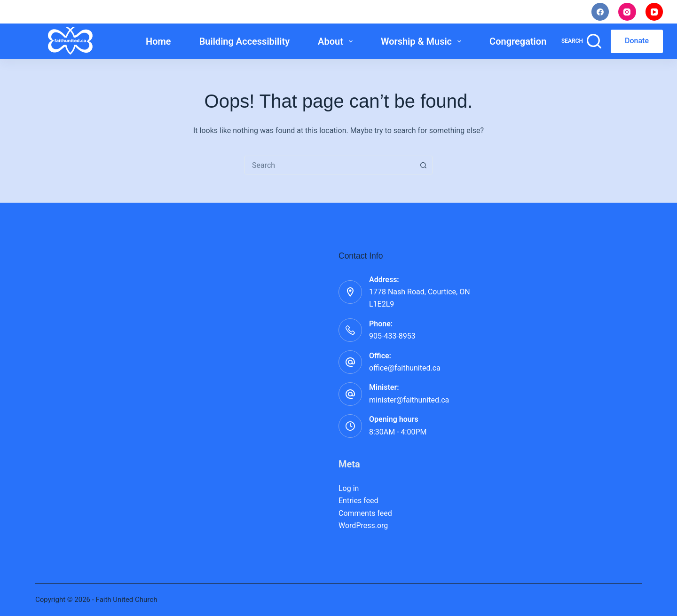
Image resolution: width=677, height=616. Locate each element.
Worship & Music (423, 41)
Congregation (524, 41)
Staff (510, 12)
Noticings (460, 12)
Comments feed (365, 513)
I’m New (406, 12)
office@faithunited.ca (405, 368)
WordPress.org (363, 525)
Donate (637, 41)
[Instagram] (627, 12)
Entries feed (358, 501)
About (337, 41)
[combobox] (330, 165)
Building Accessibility (244, 41)
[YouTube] (654, 12)
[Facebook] (600, 12)
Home (158, 41)
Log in (349, 488)
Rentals (556, 12)
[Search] (581, 41)
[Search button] (423, 165)
